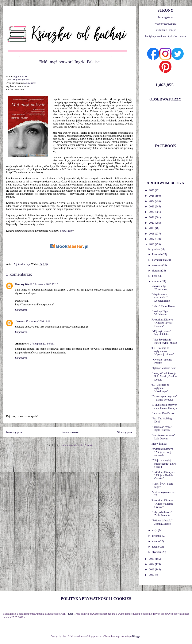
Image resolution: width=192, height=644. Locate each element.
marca (156, 541)
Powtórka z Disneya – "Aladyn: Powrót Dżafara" (163, 323)
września (157, 265)
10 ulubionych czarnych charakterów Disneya (164, 406)
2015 (152, 559)
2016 (152, 244)
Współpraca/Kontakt (165, 24)
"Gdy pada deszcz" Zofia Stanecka (162, 514)
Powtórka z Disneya (165, 30)
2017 (152, 239)
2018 (152, 234)
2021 (152, 217)
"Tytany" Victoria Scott (164, 368)
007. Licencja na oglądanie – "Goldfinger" (160, 388)
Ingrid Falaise (20, 76)
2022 (152, 212)
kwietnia (157, 536)
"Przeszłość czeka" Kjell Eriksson (162, 429)
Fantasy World (24, 284)
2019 (152, 228)
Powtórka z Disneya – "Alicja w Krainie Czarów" (163, 475)
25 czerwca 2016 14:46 (38, 322)
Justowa (20, 322)
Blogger (136, 636)
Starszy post (125, 432)
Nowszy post (14, 432)
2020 (152, 223)
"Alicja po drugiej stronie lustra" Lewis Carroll (164, 464)
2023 (152, 207)
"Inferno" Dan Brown (163, 413)
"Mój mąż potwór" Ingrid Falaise (161, 333)
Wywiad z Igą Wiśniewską (159, 288)
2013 (152, 570)
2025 (152, 196)
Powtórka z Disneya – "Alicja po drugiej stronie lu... (163, 452)
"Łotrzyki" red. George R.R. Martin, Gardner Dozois (164, 376)
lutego (156, 547)
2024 (152, 201)
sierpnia (157, 271)
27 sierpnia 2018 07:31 (42, 344)
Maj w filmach (159, 444)
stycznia (157, 552)
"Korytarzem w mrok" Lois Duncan (163, 437)
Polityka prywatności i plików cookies (165, 36)
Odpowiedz (21, 310)
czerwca (157, 281)
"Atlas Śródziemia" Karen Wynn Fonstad (164, 341)
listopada (157, 254)
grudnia (156, 249)
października (159, 260)
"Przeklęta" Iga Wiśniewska (160, 313)
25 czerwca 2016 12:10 (46, 284)
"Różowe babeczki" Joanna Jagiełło (162, 522)
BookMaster (66, 231)
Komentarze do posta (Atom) (76, 445)
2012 (152, 575)
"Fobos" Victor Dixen (163, 306)
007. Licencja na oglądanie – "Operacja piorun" (163, 351)
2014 (152, 564)
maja (155, 530)
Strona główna (70, 432)
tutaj (71, 614)
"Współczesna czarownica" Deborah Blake (161, 298)
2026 (152, 190)
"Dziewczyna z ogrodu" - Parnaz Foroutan (164, 398)
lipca (155, 276)
